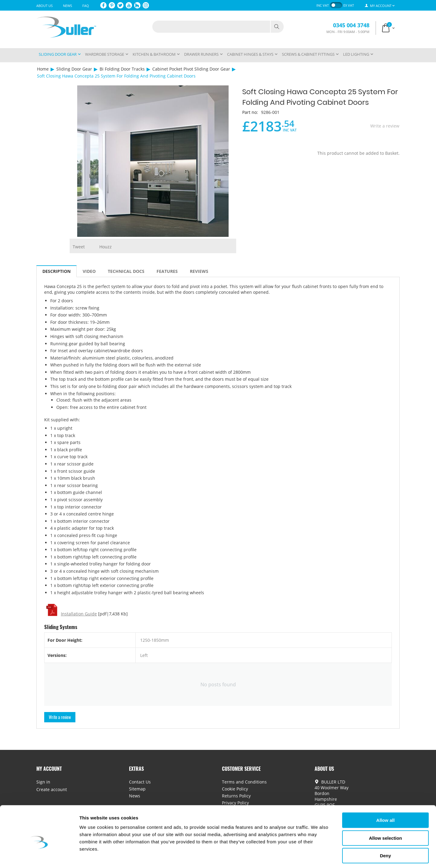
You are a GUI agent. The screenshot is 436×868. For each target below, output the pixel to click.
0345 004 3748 (351, 25)
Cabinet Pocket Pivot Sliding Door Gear (191, 69)
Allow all (386, 794)
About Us (45, 6)
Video (89, 271)
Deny (386, 829)
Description (56, 271)
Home (43, 69)
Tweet (79, 247)
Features (167, 271)
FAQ (86, 6)
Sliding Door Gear (74, 69)
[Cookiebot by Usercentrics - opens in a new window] (39, 856)
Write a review (385, 126)
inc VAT (323, 5)
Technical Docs (126, 271)
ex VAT (349, 5)
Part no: (250, 112)
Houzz (106, 247)
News (68, 6)
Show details (318, 856)
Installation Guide (79, 614)
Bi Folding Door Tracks (122, 69)
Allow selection (385, 812)
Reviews (199, 271)
